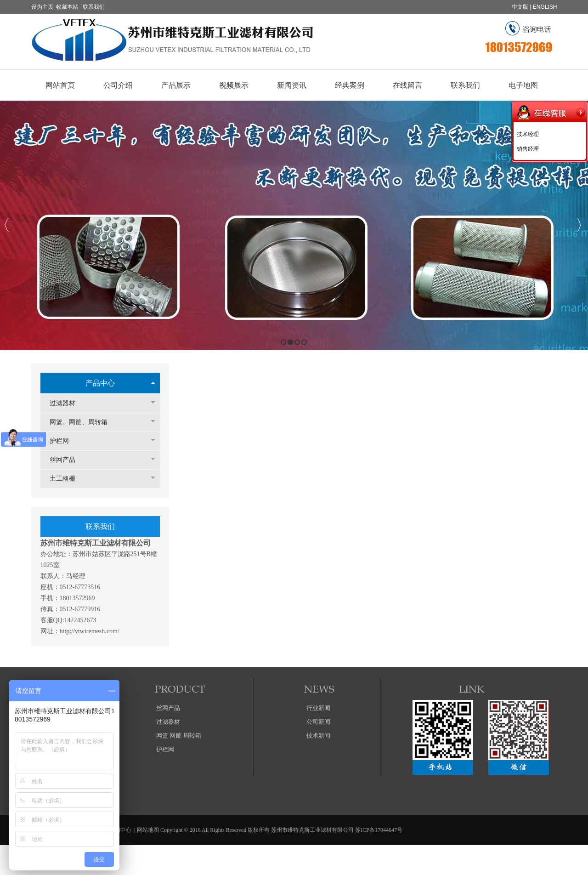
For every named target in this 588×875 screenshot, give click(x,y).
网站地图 (148, 830)
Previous (7, 225)
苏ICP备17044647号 (379, 830)
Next (579, 225)
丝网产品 (67, 460)
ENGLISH (545, 7)
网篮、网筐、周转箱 (83, 422)
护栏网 (64, 441)
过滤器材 (67, 403)
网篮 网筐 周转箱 (179, 736)
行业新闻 (318, 708)
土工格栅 (67, 479)
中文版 (520, 7)
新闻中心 (120, 830)
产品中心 (100, 383)
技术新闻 (318, 736)
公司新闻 (318, 722)
